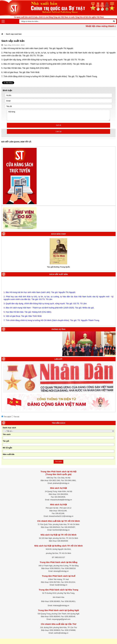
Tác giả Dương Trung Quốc (58, 267)
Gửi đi (58, 125)
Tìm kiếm (58, 462)
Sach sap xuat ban (14, 34)
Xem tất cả (26, 142)
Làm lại (58, 131)
